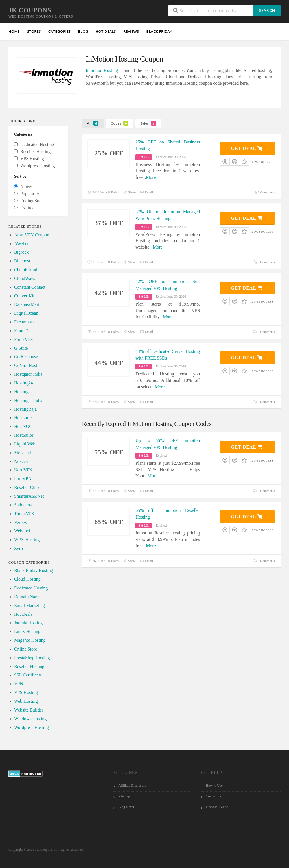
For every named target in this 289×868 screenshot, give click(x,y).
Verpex (20, 522)
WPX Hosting (27, 540)
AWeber (21, 244)
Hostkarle (23, 418)
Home (14, 31)
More (151, 177)
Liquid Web (25, 444)
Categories (60, 31)
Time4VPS (24, 514)
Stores (34, 31)
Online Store (26, 649)
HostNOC (23, 426)
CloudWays (25, 278)
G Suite (21, 348)
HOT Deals (106, 31)
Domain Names (28, 597)
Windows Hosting (30, 719)
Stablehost (24, 505)
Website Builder (29, 710)
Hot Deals (23, 614)
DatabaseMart (27, 304)
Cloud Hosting (27, 579)
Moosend (23, 453)
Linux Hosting (27, 631)
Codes (120, 123)
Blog (83, 31)
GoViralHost (26, 365)
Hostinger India (28, 400)
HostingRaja (25, 409)
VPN (19, 684)
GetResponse (26, 357)
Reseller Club (27, 487)
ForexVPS (24, 339)
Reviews (131, 31)
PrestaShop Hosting (32, 658)
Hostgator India (28, 374)
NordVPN (23, 470)
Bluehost (22, 261)
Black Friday (159, 31)
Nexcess (22, 461)
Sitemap (124, 796)
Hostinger (23, 392)
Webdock (23, 531)
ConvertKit (24, 296)
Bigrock (21, 252)
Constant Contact (30, 287)
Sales (148, 123)
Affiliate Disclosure (132, 786)
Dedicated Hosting (31, 588)
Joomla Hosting (28, 623)
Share (130, 192)
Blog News (126, 807)
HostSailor (24, 435)
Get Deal (247, 148)
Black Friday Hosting (34, 570)
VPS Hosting (26, 692)
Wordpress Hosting (31, 727)
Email (146, 192)
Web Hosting (26, 701)
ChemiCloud (26, 270)
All (93, 123)
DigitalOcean (26, 313)
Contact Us (214, 796)
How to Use (214, 786)
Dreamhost (24, 322)
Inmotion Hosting (102, 70)
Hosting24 (24, 383)
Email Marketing (29, 605)
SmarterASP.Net (29, 496)
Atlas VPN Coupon (32, 235)
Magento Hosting (30, 640)
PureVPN (23, 479)
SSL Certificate (28, 675)
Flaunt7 (21, 331)
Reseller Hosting (29, 666)
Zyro (18, 548)
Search (267, 10)
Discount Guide (217, 807)
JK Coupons (30, 10)
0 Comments (264, 192)
